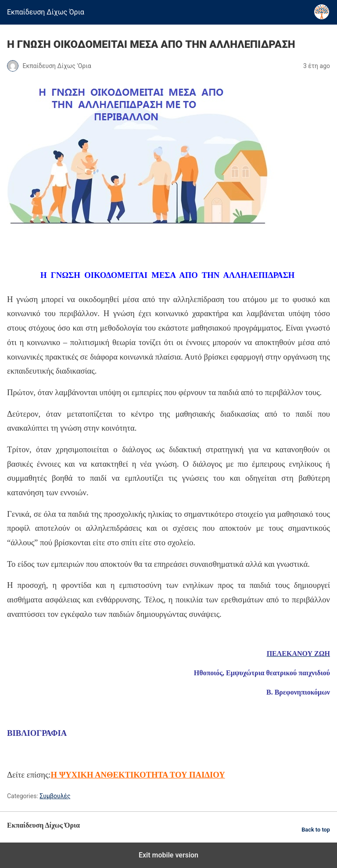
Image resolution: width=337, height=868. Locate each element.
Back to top (316, 830)
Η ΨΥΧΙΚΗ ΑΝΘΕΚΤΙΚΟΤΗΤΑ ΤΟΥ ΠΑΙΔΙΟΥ (138, 775)
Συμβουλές (55, 796)
